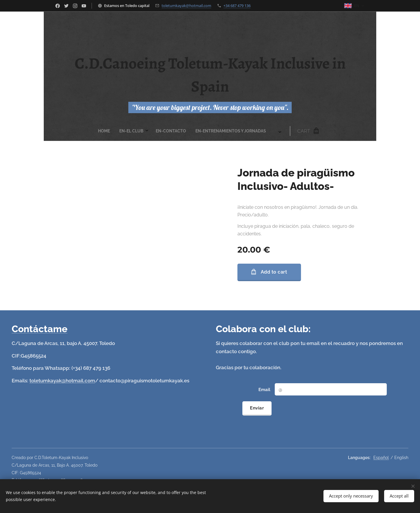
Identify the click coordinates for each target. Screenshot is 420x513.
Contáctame (40, 329)
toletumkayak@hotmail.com (186, 6)
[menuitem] (143, 131)
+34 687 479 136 (237, 6)
